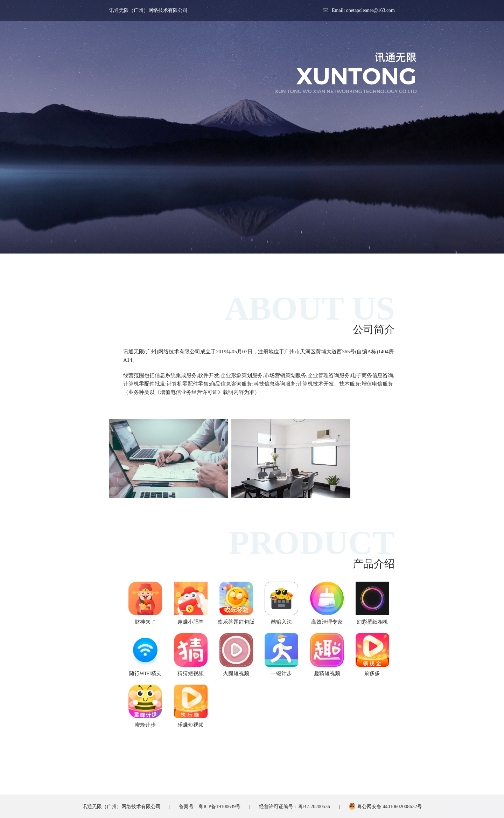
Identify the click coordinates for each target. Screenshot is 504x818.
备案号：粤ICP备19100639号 (210, 807)
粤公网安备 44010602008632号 (385, 807)
